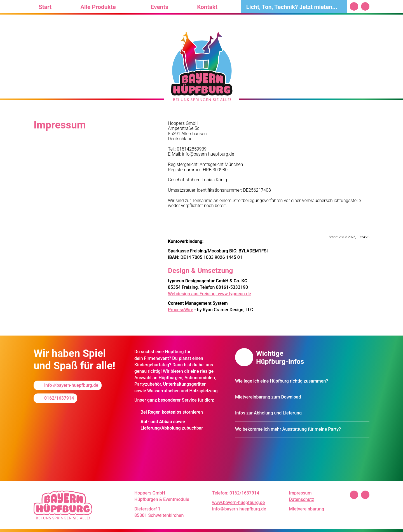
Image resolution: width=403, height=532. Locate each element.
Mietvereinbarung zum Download (268, 397)
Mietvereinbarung (307, 509)
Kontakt (207, 7)
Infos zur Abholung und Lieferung (268, 413)
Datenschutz (302, 499)
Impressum (300, 493)
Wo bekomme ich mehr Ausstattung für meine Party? (288, 429)
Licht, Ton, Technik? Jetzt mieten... (292, 7)
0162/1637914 (59, 398)
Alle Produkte (98, 7)
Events (160, 7)
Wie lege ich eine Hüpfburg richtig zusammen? (282, 381)
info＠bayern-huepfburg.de (71, 385)
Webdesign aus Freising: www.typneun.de (209, 294)
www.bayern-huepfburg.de (238, 502)
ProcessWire (181, 310)
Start (45, 7)
